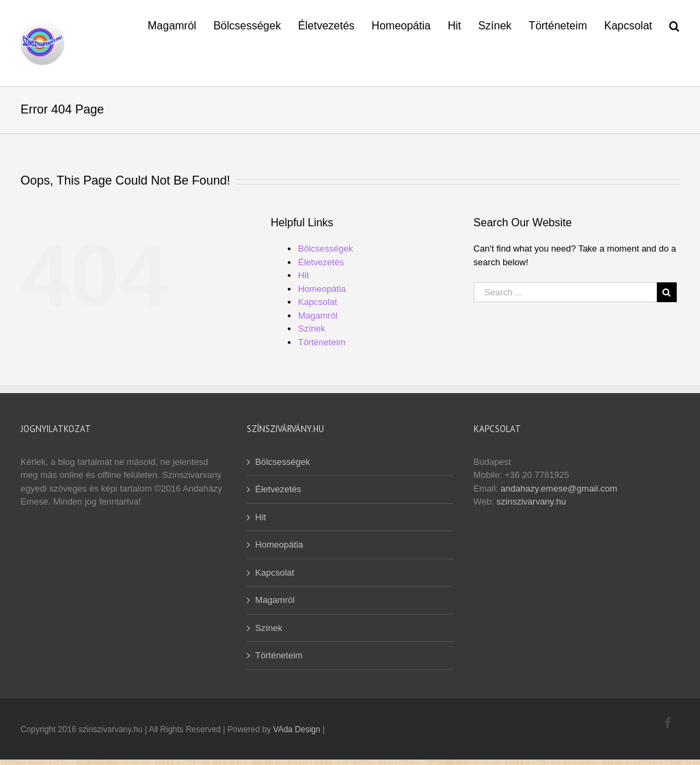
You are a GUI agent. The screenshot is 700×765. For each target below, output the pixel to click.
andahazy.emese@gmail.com (558, 488)
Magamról (318, 316)
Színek (312, 328)
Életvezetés (321, 262)
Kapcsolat (318, 302)
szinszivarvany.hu (531, 501)
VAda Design (297, 729)
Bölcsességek (325, 249)
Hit (304, 275)
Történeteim (322, 342)
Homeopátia (322, 289)
